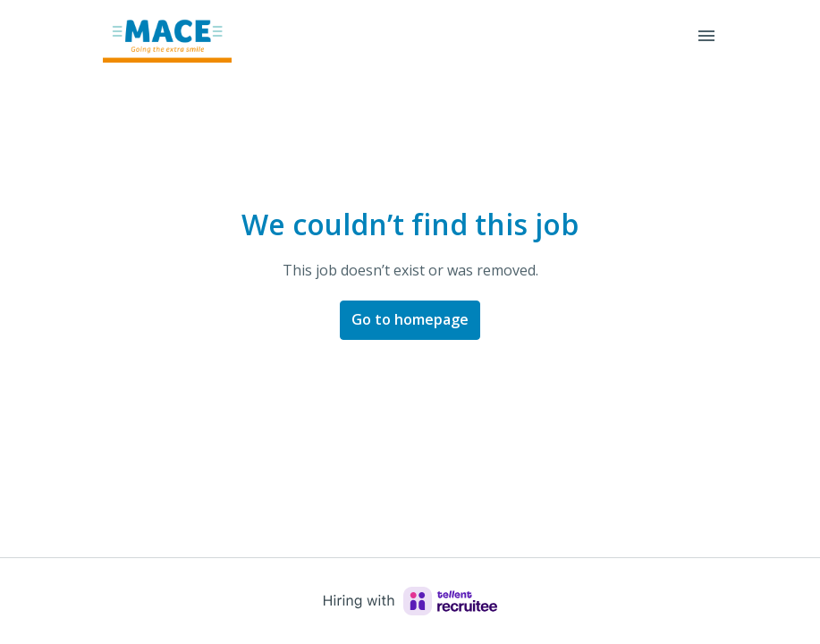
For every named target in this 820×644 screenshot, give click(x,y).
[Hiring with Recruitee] (410, 601)
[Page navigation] (706, 36)
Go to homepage (410, 319)
